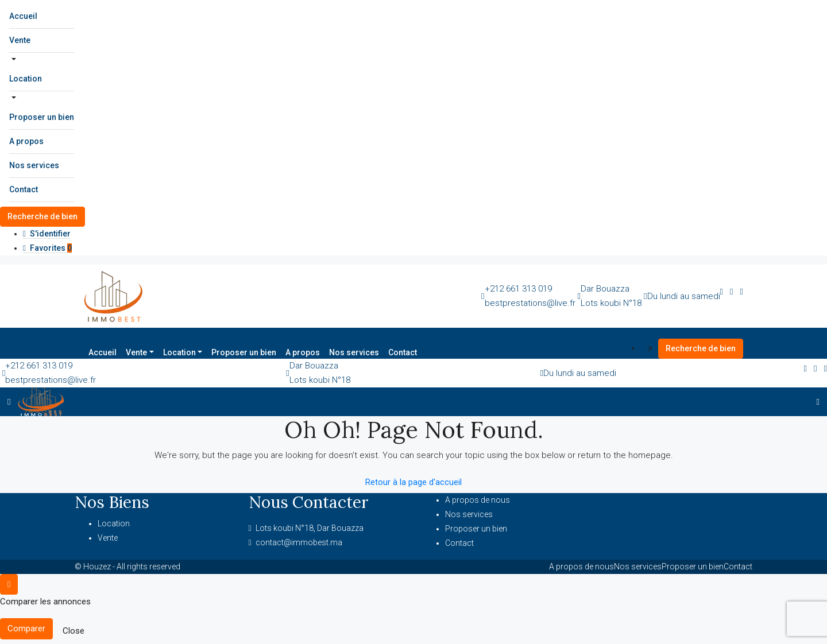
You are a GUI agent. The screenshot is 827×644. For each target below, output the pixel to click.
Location (26, 79)
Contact (24, 189)
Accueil (23, 16)
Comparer (26, 629)
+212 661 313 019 (518, 289)
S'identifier (47, 234)
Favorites (47, 248)
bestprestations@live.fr (530, 303)
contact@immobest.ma (299, 542)
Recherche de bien (42, 216)
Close (74, 631)
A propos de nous (478, 500)
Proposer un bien (42, 117)
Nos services (34, 165)
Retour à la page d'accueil (413, 482)
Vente (20, 40)
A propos (26, 141)
